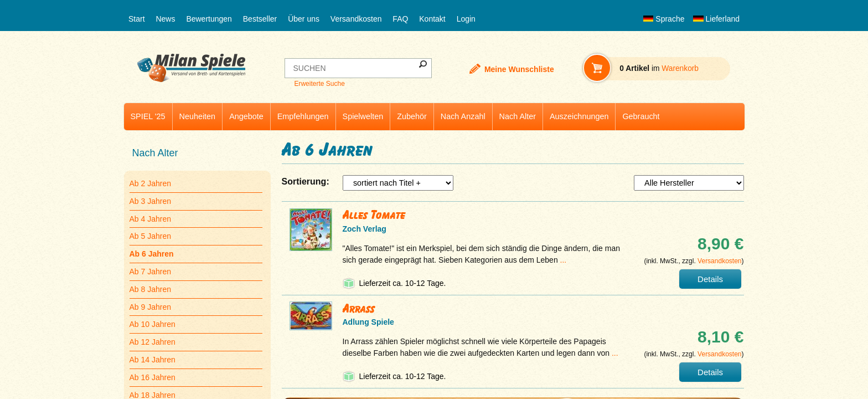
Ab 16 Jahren (153, 377)
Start (137, 19)
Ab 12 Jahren (153, 342)
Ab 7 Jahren (151, 272)
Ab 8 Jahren (151, 289)
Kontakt (432, 19)
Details (710, 279)
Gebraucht (641, 116)
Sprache (664, 19)
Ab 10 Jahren (153, 324)
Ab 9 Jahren (151, 307)
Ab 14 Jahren (153, 360)
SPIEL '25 (148, 116)
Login (466, 19)
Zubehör (412, 116)
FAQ (400, 19)
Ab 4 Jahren (151, 219)
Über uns (304, 19)
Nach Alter (518, 116)
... (564, 260)
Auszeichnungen (579, 116)
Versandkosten (356, 19)
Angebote (246, 116)
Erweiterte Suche (319, 84)
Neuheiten (198, 116)
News (165, 19)
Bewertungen (209, 19)
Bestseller (260, 19)
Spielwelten (363, 116)
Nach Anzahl (463, 116)
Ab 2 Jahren (151, 183)
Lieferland (716, 19)
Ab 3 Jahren (151, 201)
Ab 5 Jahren (151, 236)
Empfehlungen (303, 116)
